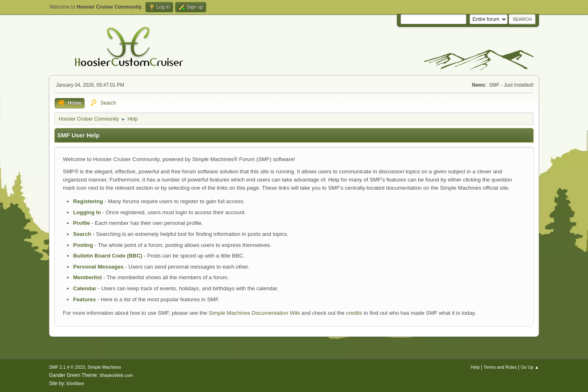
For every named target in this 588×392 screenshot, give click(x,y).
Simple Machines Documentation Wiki (254, 313)
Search (82, 234)
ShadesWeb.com (116, 375)
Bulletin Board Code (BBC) (108, 256)
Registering (88, 201)
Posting (83, 245)
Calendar (85, 288)
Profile (81, 223)
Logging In (87, 212)
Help (475, 367)
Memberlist (87, 277)
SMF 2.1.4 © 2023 (67, 367)
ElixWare (75, 383)
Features (85, 299)
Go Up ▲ (530, 367)
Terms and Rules (500, 367)
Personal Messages (98, 267)
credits (354, 313)
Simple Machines (104, 367)
